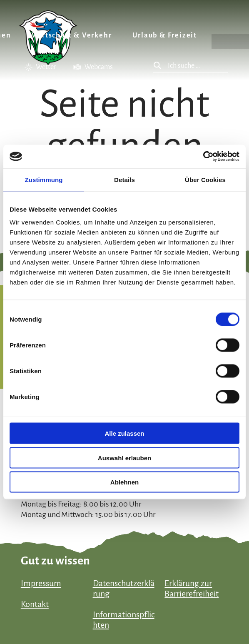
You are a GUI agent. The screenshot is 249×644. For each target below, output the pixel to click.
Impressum (41, 583)
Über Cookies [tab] (205, 179)
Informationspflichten (124, 620)
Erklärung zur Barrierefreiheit (192, 588)
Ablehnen (124, 482)
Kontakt (35, 604)
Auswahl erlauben (124, 458)
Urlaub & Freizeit (165, 35)
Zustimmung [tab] (44, 179)
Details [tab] (124, 179)
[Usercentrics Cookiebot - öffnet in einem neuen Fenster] (203, 157)
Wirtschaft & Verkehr (72, 35)
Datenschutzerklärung (124, 588)
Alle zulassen (124, 433)
